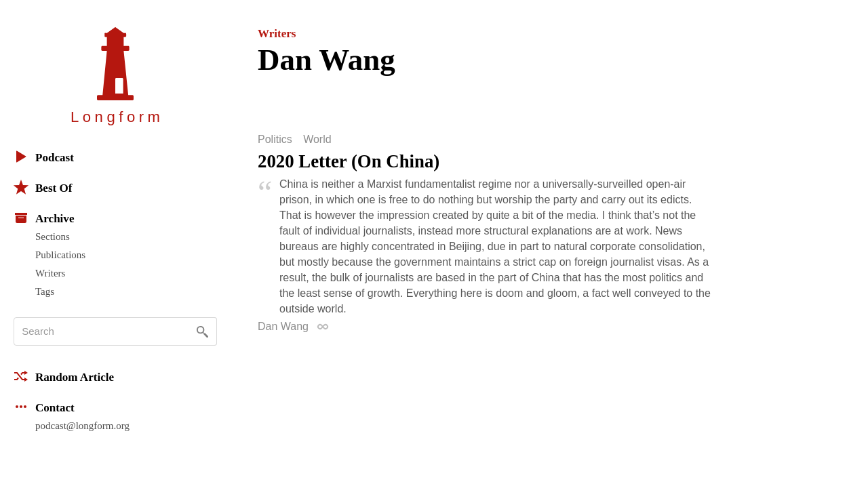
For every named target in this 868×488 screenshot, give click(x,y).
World (317, 140)
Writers (50, 273)
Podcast (44, 157)
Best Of (43, 187)
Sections (53, 237)
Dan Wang (283, 326)
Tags (45, 291)
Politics (275, 140)
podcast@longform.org (82, 426)
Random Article (64, 376)
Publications (60, 255)
